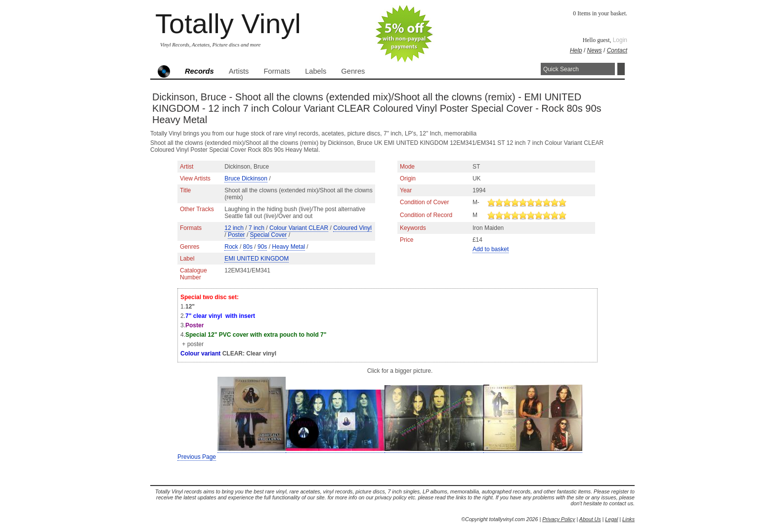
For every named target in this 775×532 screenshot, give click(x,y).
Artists (239, 71)
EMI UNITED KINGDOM (257, 259)
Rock (231, 247)
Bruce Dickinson (246, 178)
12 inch (234, 228)
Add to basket (491, 249)
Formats (277, 71)
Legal (611, 519)
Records (199, 71)
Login (620, 40)
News (595, 50)
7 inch (257, 228)
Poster (237, 235)
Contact (617, 50)
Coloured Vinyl (352, 228)
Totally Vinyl (228, 23)
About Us (590, 519)
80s (248, 247)
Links (628, 519)
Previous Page (197, 457)
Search (621, 69)
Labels (316, 71)
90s (262, 247)
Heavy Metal (288, 247)
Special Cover (269, 235)
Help (576, 50)
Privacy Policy (559, 519)
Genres (353, 71)
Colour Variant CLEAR (299, 228)
